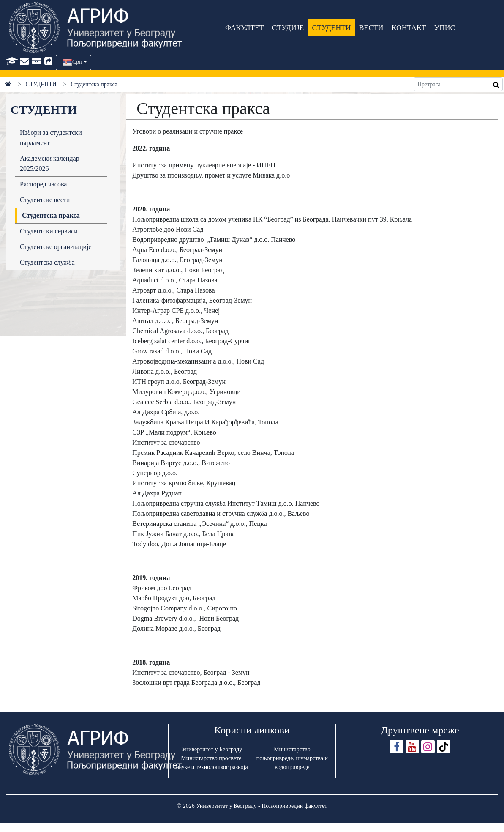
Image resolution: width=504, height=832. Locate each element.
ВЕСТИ (371, 27)
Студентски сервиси (49, 231)
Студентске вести (45, 200)
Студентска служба (47, 262)
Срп (77, 62)
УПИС (445, 27)
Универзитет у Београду (212, 749)
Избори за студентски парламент (51, 138)
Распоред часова (43, 184)
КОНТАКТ (409, 27)
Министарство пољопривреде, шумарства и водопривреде (292, 758)
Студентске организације (56, 247)
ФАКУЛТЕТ (245, 27)
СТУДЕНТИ (332, 27)
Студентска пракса (51, 215)
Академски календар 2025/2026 (50, 163)
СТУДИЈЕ (288, 27)
